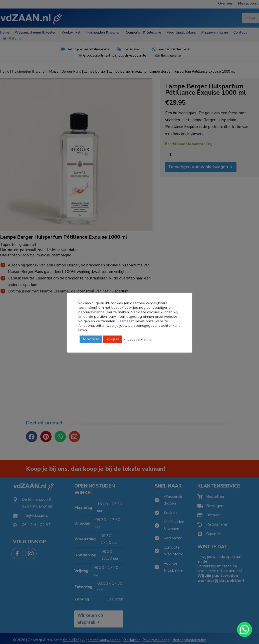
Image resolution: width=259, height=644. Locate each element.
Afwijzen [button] (113, 339)
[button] (244, 629)
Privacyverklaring (138, 339)
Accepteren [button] (91, 339)
